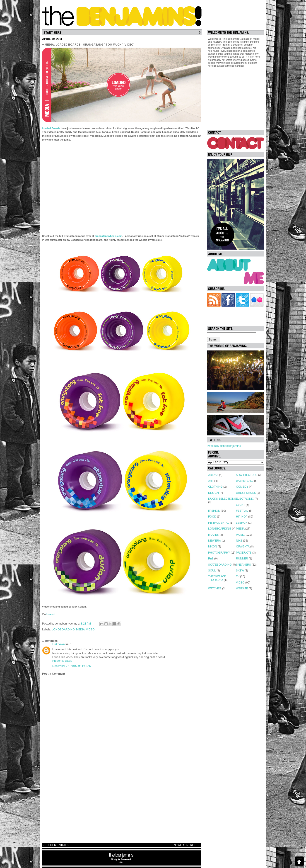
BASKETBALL (245, 481)
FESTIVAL (242, 511)
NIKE (239, 541)
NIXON (213, 547)
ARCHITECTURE (247, 475)
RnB (211, 559)
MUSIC (240, 535)
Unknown (58, 644)
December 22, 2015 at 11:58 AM (72, 666)
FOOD (212, 517)
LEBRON (242, 523)
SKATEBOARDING (220, 565)
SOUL (212, 571)
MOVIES (213, 535)
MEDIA (80, 630)
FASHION (214, 511)
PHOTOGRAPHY (219, 553)
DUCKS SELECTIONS (222, 499)
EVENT (241, 505)
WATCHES (215, 588)
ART (211, 481)
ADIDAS (213, 475)
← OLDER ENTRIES (56, 845)
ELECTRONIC (245, 499)
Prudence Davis (62, 661)
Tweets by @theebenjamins (224, 446)
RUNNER (242, 559)
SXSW (240, 571)
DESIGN (213, 493)
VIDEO (90, 630)
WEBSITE (242, 588)
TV (238, 576)
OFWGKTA (243, 547)
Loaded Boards (51, 128)
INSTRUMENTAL (219, 523)
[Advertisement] (122, 803)
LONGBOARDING (63, 630)
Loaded (51, 614)
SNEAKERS (243, 565)
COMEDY (242, 487)
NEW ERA (214, 541)
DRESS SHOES (246, 493)
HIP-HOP (242, 517)
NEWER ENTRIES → (187, 845)
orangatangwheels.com (108, 236)
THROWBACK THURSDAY (217, 578)
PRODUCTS (244, 553)
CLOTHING (215, 487)
